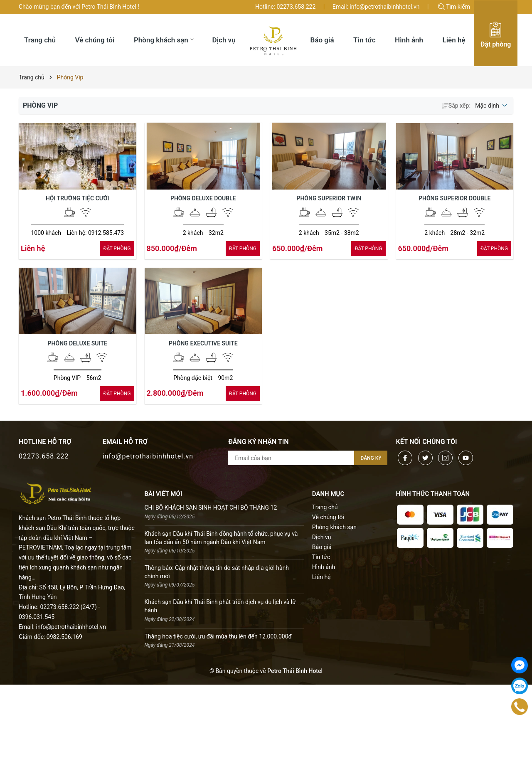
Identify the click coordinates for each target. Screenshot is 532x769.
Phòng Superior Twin (329, 198)
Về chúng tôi (328, 517)
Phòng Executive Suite (203, 343)
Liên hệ (321, 577)
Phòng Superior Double (454, 198)
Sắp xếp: (456, 106)
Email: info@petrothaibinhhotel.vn (376, 7)
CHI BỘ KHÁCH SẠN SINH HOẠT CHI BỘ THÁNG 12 (211, 508)
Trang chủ (325, 507)
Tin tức (321, 557)
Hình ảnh (324, 567)
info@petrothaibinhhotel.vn (148, 456)
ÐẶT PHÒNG (117, 249)
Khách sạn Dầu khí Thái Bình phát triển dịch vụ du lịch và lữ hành (220, 606)
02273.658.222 (44, 456)
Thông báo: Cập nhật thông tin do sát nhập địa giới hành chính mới (217, 572)
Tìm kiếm (454, 7)
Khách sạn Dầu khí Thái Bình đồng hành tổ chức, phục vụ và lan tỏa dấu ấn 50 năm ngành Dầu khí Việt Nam (221, 538)
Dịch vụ (322, 537)
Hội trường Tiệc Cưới (78, 198)
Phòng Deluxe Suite (78, 343)
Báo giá (322, 547)
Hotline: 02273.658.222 (285, 7)
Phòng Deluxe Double (203, 198)
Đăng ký (371, 458)
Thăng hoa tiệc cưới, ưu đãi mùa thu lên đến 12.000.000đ (218, 636)
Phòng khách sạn (334, 527)
